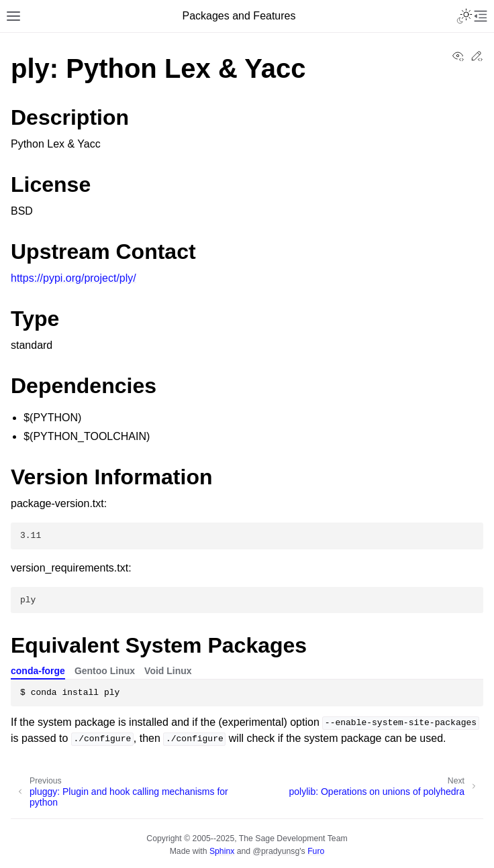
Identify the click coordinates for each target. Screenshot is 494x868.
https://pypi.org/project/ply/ (73, 278)
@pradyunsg (277, 851)
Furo (316, 851)
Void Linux (168, 671)
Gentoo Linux (105, 671)
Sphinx (222, 851)
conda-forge (38, 671)
